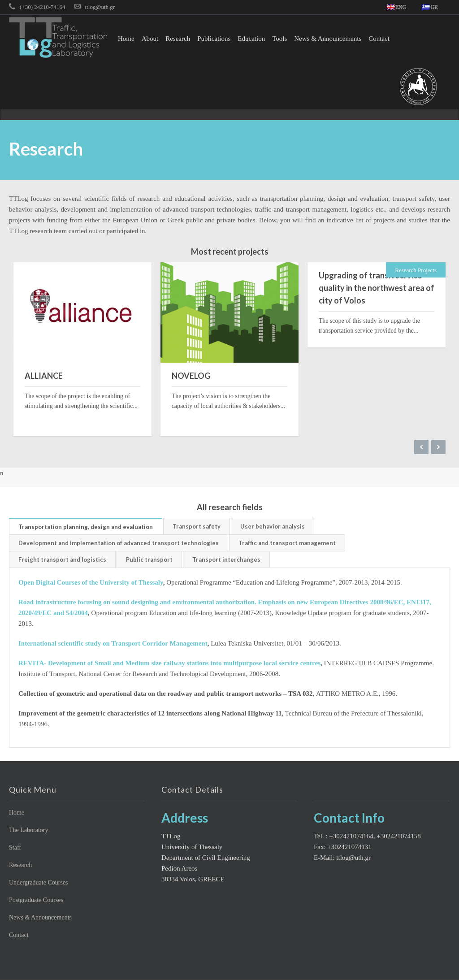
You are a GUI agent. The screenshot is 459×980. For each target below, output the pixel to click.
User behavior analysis (273, 526)
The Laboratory (28, 830)
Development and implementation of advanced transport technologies (119, 543)
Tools (279, 39)
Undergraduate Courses (39, 882)
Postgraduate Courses (36, 900)
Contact (379, 39)
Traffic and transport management (287, 543)
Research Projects (416, 270)
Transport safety (197, 526)
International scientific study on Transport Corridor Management (113, 643)
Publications (214, 39)
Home (126, 39)
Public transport (149, 559)
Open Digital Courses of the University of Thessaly (91, 582)
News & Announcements (328, 39)
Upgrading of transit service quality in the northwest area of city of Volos (377, 288)
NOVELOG (191, 376)
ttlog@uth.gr (100, 7)
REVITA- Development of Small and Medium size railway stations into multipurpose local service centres (169, 663)
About (150, 39)
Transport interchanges (226, 559)
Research (178, 39)
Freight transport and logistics (62, 559)
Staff (15, 848)
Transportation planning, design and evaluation (86, 527)
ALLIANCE (44, 376)
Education (251, 39)
